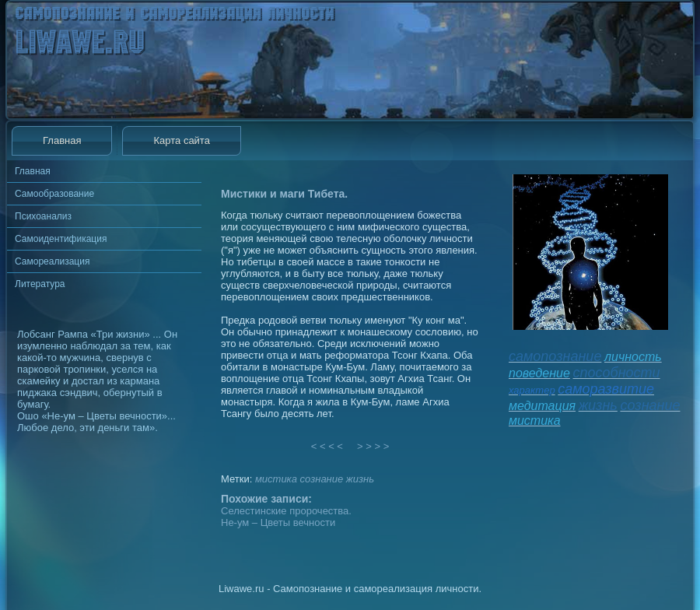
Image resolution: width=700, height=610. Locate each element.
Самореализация (52, 261)
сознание (322, 479)
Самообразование (54, 194)
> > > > (373, 446)
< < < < (327, 446)
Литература (40, 284)
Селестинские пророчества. (286, 511)
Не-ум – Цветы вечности (278, 522)
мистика (276, 479)
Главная (62, 140)
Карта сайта (181, 140)
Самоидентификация (61, 239)
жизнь (360, 479)
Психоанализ (43, 216)
